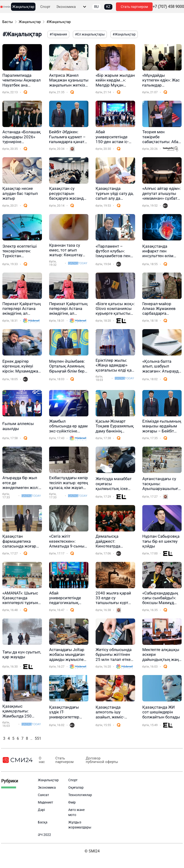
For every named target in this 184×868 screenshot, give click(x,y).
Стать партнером (134, 7)
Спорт (45, 7)
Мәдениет (46, 802)
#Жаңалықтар (59, 22)
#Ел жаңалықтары (90, 34)
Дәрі (41, 810)
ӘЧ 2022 (44, 835)
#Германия (58, 34)
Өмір (72, 802)
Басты (8, 22)
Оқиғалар (76, 787)
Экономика (66, 7)
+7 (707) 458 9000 (168, 7)
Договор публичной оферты (98, 760)
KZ (108, 7)
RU (96, 7)
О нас (41, 760)
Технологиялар (80, 795)
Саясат (43, 795)
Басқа (43, 822)
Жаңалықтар (23, 7)
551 (38, 738)
